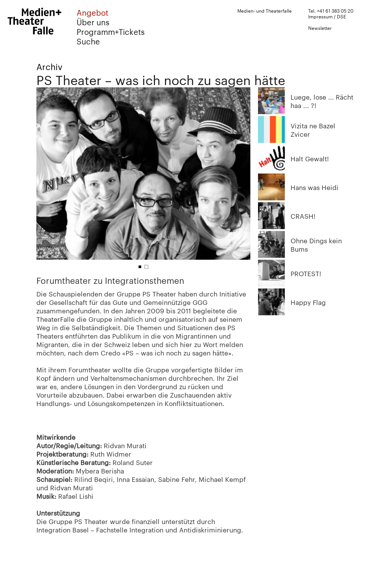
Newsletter (320, 28)
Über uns (93, 22)
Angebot (92, 12)
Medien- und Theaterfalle (265, 10)
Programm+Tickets (111, 32)
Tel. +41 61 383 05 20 (331, 10)
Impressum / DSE (327, 16)
